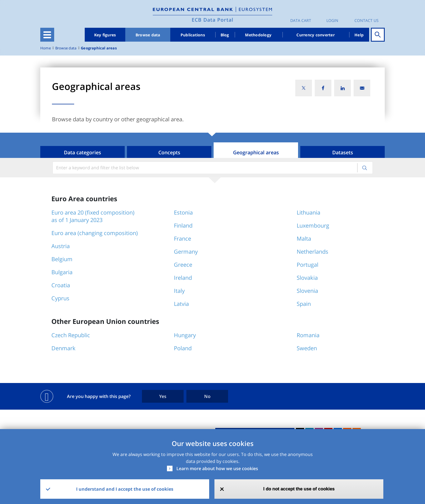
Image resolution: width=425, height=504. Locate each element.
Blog (225, 35)
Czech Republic (71, 335)
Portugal (307, 265)
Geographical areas (99, 48)
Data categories (82, 152)
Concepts (169, 152)
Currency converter (316, 35)
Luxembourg (313, 225)
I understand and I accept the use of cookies (125, 489)
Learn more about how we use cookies (217, 468)
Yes (163, 396)
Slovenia (307, 291)
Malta (304, 239)
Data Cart (301, 20)
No (207, 396)
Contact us (367, 20)
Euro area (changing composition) (95, 233)
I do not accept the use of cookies (299, 489)
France (182, 239)
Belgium (62, 259)
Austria (61, 246)
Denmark (63, 348)
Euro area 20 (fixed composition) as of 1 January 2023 (93, 216)
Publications (193, 35)
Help (359, 35)
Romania (308, 335)
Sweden (307, 348)
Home (46, 48)
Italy (179, 291)
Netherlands (312, 252)
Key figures (105, 35)
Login (332, 20)
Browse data (148, 35)
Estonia (183, 212)
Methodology (258, 35)
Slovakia (307, 278)
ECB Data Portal (212, 20)
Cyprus (60, 298)
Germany (186, 252)
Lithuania (308, 212)
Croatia (61, 285)
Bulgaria (62, 272)
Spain (304, 304)
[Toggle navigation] (47, 35)
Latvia (181, 304)
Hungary (185, 335)
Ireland (183, 278)
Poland (183, 348)
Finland (183, 225)
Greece (183, 265)
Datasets (343, 152)
